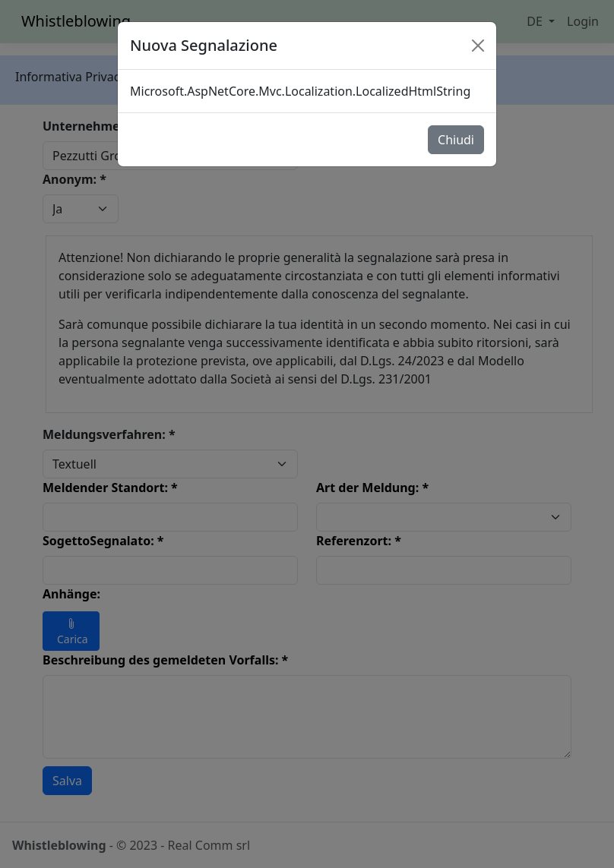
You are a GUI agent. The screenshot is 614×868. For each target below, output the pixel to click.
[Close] (478, 46)
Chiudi (456, 140)
